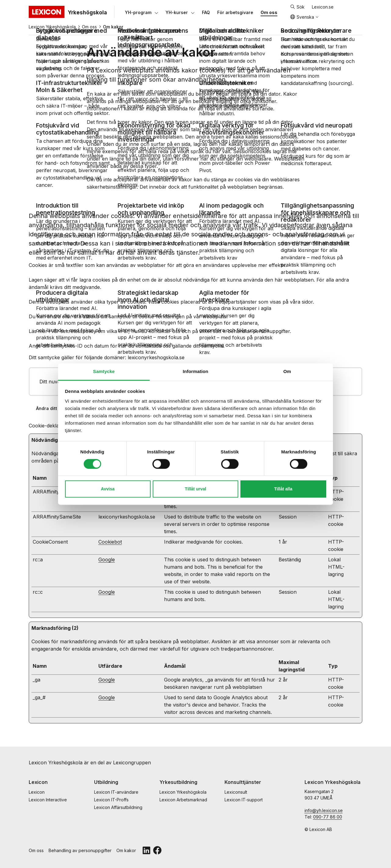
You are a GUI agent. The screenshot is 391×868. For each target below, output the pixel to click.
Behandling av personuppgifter (80, 850)
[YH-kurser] (177, 12)
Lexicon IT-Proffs (111, 800)
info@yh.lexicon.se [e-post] (324, 810)
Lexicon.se (323, 7)
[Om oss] (269, 12)
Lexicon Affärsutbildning (118, 807)
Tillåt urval (195, 489)
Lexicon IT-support (244, 800)
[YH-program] (138, 12)
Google (107, 560)
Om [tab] (287, 371)
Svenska (302, 17)
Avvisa (108, 489)
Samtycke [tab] (104, 371)
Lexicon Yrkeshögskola (52, 27)
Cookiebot (110, 542)
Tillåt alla (283, 489)
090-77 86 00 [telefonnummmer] (328, 817)
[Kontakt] (133, 37)
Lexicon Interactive (48, 800)
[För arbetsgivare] (235, 12)
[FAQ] (206, 12)
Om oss (89, 27)
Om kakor (126, 850)
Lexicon (37, 792)
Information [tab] (195, 371)
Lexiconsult (236, 792)
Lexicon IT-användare (116, 792)
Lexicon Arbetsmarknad (183, 800)
